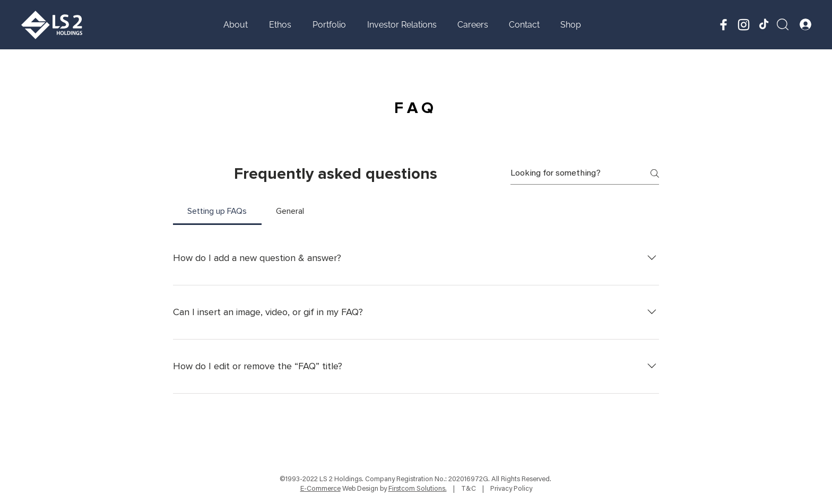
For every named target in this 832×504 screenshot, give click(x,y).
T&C (469, 489)
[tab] (217, 211)
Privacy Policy (511, 489)
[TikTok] (764, 25)
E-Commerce (320, 489)
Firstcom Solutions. (418, 489)
